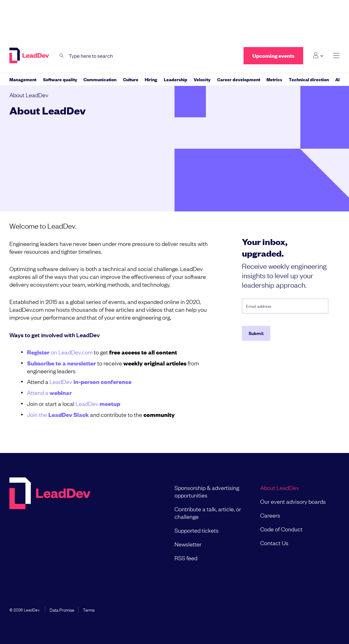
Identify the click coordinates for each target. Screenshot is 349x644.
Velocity (202, 79)
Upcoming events (273, 56)
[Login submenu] (318, 56)
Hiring (151, 79)
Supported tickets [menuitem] (197, 530)
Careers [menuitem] (270, 515)
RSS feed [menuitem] (186, 558)
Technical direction (309, 79)
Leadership (176, 79)
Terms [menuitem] (89, 609)
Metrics (274, 79)
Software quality (60, 79)
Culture (131, 79)
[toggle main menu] (336, 56)
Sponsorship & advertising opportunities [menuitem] (207, 491)
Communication (100, 79)
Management (23, 79)
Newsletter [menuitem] (188, 544)
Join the (58, 414)
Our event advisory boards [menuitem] (293, 501)
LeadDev (91, 381)
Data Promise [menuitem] (62, 609)
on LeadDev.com (60, 352)
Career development (239, 79)
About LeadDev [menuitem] (280, 487)
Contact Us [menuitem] (274, 543)
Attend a (49, 392)
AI (337, 79)
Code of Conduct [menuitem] (281, 529)
